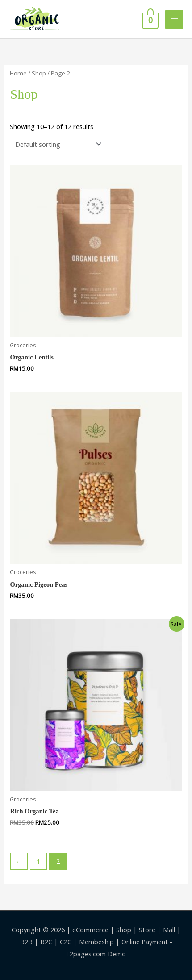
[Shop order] (56, 144)
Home (18, 73)
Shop (39, 73)
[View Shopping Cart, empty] (149, 19)
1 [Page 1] (38, 861)
